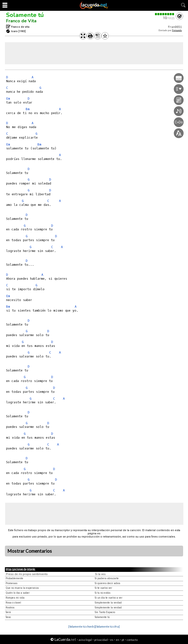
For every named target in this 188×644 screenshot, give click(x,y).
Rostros (10, 608)
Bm (28, 109)
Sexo (8, 617)
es (112, 640)
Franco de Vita (21, 21)
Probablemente (14, 578)
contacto (132, 640)
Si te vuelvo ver (103, 588)
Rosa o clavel (13, 603)
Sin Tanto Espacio (105, 612)
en (117, 640)
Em (8, 99)
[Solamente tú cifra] (107, 626)
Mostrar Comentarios (30, 551)
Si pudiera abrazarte (107, 578)
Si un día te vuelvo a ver (109, 598)
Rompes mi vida (15, 598)
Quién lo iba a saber (18, 593)
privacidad (101, 640)
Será (8, 612)
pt (123, 640)
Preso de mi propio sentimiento (27, 574)
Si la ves (100, 574)
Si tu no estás (103, 593)
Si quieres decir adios (107, 583)
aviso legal (85, 640)
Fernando (177, 30)
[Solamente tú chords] (82, 626)
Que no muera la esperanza (22, 588)
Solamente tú (25, 15)
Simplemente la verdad (108, 603)
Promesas (12, 583)
